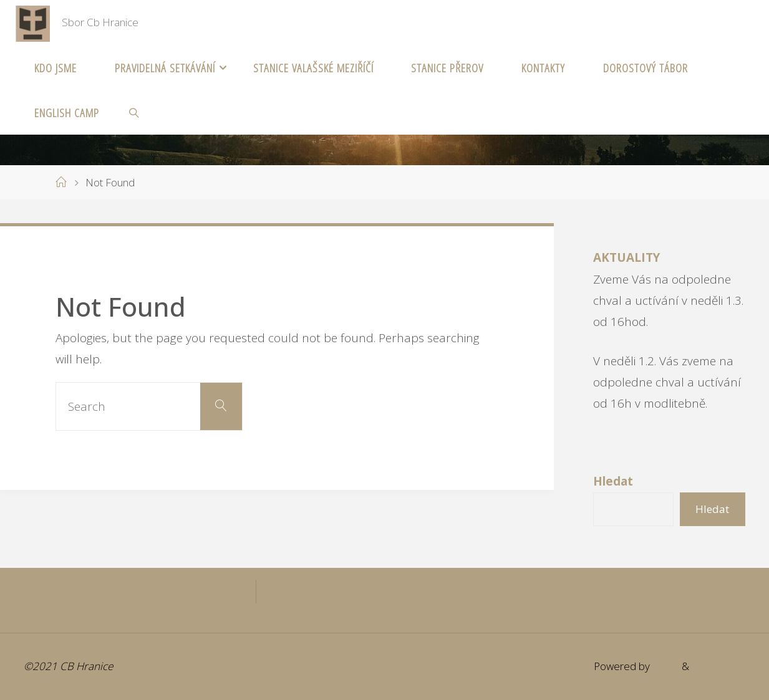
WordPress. (718, 666)
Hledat (712, 509)
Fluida (665, 666)
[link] (133, 112)
